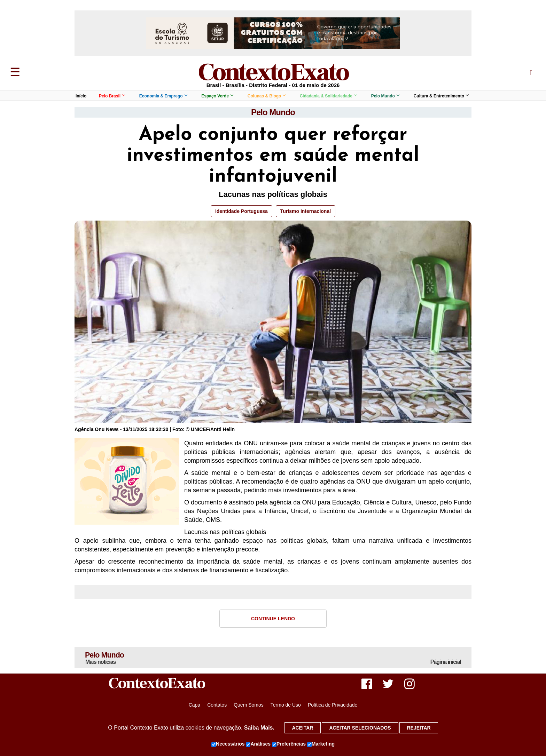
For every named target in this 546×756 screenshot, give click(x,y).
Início (81, 96)
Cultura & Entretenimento (441, 96)
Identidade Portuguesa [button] (241, 211)
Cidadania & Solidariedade (328, 96)
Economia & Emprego (163, 96)
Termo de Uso (286, 705)
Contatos (217, 705)
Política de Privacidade (333, 705)
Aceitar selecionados (360, 728)
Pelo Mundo (385, 96)
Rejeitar (419, 728)
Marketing (321, 744)
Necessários (228, 744)
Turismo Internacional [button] (306, 211)
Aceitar (302, 728)
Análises (258, 744)
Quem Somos (249, 705)
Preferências (289, 744)
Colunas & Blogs (266, 96)
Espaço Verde (217, 96)
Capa (194, 705)
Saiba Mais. (259, 728)
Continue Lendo (273, 619)
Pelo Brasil (112, 96)
